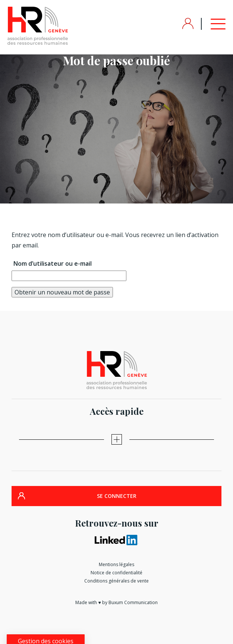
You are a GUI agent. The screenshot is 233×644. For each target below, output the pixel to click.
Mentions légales (116, 564)
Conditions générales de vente (116, 581)
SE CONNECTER (117, 496)
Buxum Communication (133, 602)
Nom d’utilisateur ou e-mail (53, 263)
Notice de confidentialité (116, 573)
